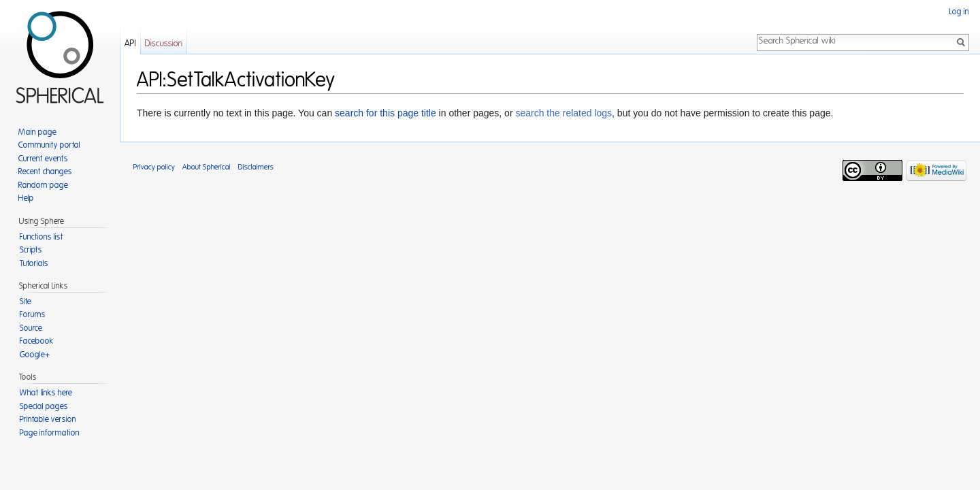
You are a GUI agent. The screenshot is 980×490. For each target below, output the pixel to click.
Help (26, 198)
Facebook (37, 341)
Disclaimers (256, 167)
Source (31, 328)
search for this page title (386, 113)
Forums (33, 314)
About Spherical (207, 167)
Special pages (44, 406)
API (130, 44)
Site (26, 301)
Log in (959, 12)
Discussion (164, 44)
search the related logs (563, 113)
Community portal (49, 145)
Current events (43, 159)
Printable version (48, 419)
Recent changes (45, 171)
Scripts (31, 250)
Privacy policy (154, 167)
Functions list (42, 237)
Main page (37, 132)
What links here (46, 393)
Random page (43, 185)
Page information (50, 433)
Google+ (35, 355)
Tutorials (34, 263)
